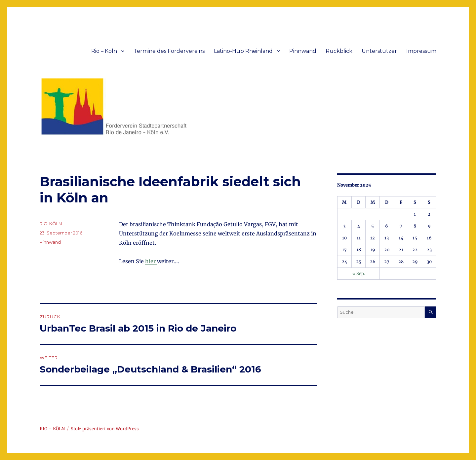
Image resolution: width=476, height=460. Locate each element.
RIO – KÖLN (52, 429)
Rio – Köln (104, 51)
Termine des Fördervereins (169, 51)
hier (151, 261)
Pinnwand (303, 51)
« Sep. (359, 274)
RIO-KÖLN (51, 224)
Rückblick (339, 51)
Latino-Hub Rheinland (243, 51)
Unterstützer (379, 51)
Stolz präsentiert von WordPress (105, 429)
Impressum (421, 51)
